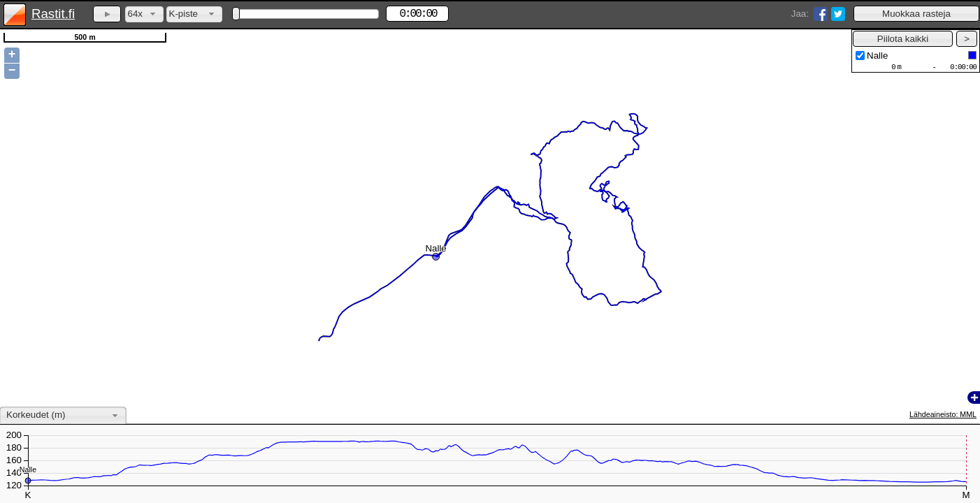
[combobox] (144, 14)
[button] (916, 14)
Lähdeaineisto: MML (943, 414)
